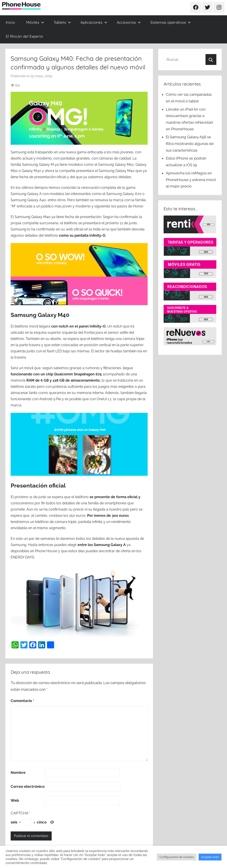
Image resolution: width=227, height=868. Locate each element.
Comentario (22, 701)
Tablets (62, 22)
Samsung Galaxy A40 (28, 200)
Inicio (10, 22)
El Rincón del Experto (24, 36)
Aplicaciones (94, 22)
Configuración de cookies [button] (177, 857)
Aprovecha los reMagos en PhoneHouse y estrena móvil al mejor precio (191, 180)
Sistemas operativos (171, 22)
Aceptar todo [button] (210, 857)
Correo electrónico (28, 786)
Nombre (18, 772)
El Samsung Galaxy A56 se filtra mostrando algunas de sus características (190, 144)
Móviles (35, 22)
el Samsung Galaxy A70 (122, 194)
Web (15, 800)
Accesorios (129, 22)
